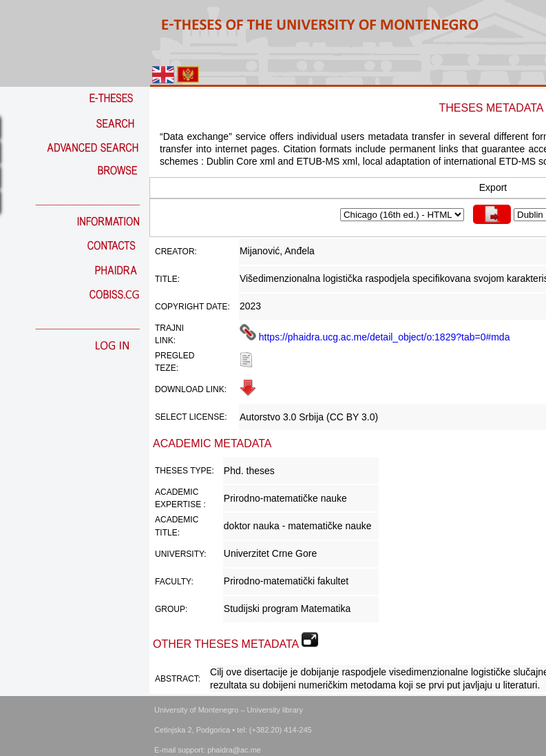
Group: (171, 609)
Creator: (176, 252)
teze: (167, 368)
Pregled (175, 356)
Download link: (191, 389)
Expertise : (180, 504)
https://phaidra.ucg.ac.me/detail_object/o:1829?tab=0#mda (375, 337)
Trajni (169, 328)
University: (181, 554)
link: (165, 340)
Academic (177, 492)
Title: (167, 279)
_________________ (88, 200)
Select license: (191, 417)
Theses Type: (185, 471)
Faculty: (174, 582)
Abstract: (178, 679)
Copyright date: (192, 307)
